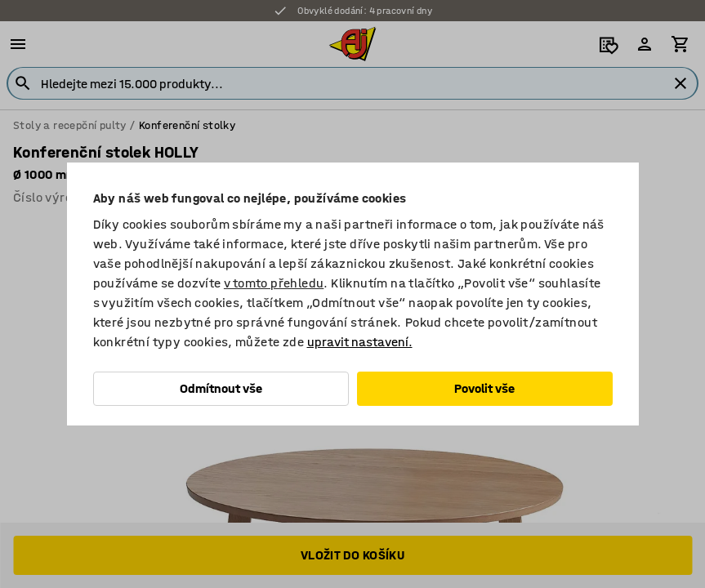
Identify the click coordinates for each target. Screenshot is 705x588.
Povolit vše (484, 388)
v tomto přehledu (274, 283)
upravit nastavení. (360, 342)
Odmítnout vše (221, 388)
